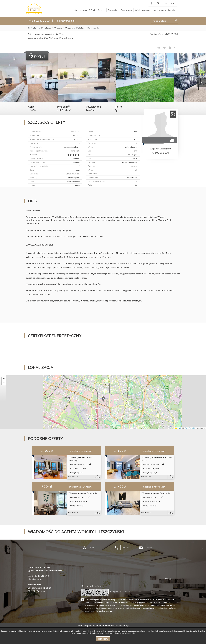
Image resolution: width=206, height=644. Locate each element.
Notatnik (162, 10)
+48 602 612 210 (39, 21)
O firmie (92, 10)
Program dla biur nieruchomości (99, 625)
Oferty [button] (101, 10)
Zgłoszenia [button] (112, 10)
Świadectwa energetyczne (146, 10)
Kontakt (172, 10)
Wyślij (168, 579)
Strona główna (81, 10)
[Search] (164, 21)
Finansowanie (127, 10)
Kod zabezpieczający (91, 586)
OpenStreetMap (191, 428)
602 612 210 (161, 153)
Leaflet (178, 428)
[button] (103, 399)
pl (166, 3)
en (173, 3)
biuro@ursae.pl (66, 21)
